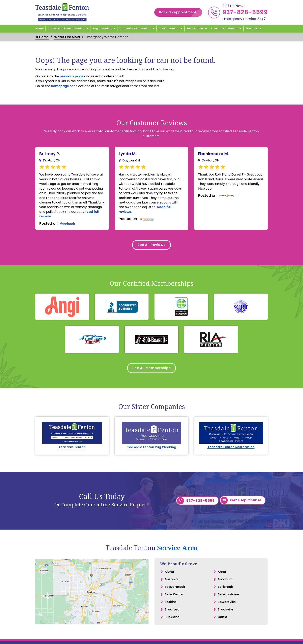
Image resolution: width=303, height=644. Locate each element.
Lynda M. (128, 154)
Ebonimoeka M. (213, 154)
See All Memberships (152, 370)
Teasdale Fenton (72, 450)
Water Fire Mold (67, 37)
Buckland (172, 622)
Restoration (195, 28)
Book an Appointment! (181, 12)
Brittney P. (50, 154)
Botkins (171, 607)
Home (39, 28)
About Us (251, 28)
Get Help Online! (241, 504)
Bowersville (227, 607)
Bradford (172, 615)
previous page (72, 76)
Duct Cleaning (168, 28)
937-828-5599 (245, 12)
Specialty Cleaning (224, 28)
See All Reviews (151, 247)
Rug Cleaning (102, 28)
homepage (60, 86)
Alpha (169, 575)
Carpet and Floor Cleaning (66, 28)
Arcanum (225, 583)
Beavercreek (175, 591)
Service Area (177, 551)
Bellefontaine (228, 599)
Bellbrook (225, 591)
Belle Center (174, 599)
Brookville (226, 615)
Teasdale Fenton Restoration (231, 450)
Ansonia (171, 583)
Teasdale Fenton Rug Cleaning (152, 450)
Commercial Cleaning (135, 28)
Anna (222, 575)
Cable (222, 622)
